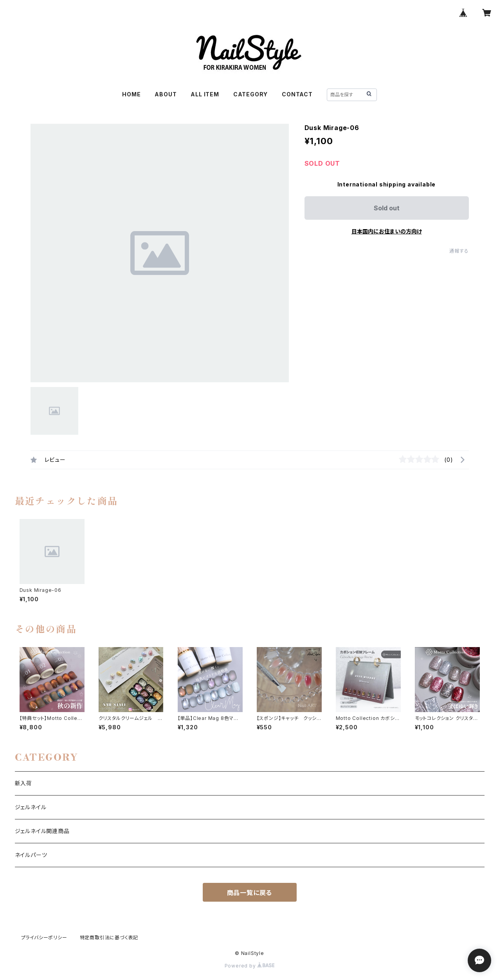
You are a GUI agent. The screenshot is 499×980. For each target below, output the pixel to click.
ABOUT (166, 94)
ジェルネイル (31, 807)
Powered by (250, 966)
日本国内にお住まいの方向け (387, 231)
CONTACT (297, 94)
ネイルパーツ (31, 855)
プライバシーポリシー (44, 938)
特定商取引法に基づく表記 (109, 938)
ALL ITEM (205, 94)
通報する (459, 251)
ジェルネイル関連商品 (42, 831)
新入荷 (23, 783)
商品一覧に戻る (250, 893)
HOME (131, 94)
